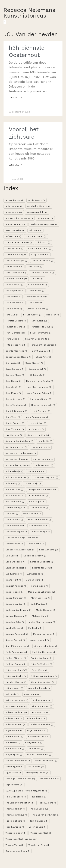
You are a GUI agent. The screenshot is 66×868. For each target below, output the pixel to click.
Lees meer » (15, 98)
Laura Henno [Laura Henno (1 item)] (36, 544)
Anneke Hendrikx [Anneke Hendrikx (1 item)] (37, 212)
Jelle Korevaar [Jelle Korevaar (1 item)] (44, 465)
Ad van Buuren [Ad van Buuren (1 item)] (14, 200)
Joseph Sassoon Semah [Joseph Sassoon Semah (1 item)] (42, 489)
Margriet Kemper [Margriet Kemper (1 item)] (16, 586)
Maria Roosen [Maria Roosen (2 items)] (14, 592)
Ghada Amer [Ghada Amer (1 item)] (43, 357)
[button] (5, 22)
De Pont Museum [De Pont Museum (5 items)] (16, 279)
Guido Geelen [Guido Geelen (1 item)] (34, 363)
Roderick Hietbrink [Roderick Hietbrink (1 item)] (42, 724)
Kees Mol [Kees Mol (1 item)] (12, 514)
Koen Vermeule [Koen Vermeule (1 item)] (15, 526)
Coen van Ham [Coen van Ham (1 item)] (14, 248)
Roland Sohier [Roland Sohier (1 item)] (14, 737)
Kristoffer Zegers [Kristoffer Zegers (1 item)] (16, 532)
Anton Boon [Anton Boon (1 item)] (45, 218)
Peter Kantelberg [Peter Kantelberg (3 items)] (16, 670)
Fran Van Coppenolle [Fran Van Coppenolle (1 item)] (38, 339)
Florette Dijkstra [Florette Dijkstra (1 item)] (16, 321)
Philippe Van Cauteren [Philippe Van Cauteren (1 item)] (44, 676)
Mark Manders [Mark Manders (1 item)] (39, 604)
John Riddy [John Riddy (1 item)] (13, 483)
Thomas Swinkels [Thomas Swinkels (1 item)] (16, 815)
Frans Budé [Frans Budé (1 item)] (13, 339)
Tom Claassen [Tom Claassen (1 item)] (39, 821)
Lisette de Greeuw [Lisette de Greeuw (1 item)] (35, 556)
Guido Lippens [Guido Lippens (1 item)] (15, 369)
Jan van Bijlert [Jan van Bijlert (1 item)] (41, 447)
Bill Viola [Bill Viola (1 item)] (35, 230)
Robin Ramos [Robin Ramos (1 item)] (40, 712)
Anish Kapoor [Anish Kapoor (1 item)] (14, 206)
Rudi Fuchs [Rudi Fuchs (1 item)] (36, 749)
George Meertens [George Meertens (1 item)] (16, 351)
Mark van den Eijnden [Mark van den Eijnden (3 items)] (18, 610)
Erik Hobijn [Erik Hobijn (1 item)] (35, 303)
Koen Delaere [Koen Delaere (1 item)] (14, 520)
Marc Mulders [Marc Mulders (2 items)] (35, 580)
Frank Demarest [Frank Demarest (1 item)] (15, 333)
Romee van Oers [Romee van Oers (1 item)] (38, 737)
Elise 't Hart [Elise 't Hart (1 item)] (13, 297)
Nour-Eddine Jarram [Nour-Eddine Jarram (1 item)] (17, 646)
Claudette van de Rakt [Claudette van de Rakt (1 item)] (19, 242)
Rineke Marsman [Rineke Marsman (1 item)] (42, 706)
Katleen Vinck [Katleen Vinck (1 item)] (39, 508)
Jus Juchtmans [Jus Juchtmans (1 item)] (15, 502)
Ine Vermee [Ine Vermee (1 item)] (36, 429)
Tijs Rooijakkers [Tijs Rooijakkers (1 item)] (15, 821)
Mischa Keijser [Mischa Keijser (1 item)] (14, 628)
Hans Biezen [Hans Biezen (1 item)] (13, 381)
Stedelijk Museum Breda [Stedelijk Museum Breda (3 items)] (20, 779)
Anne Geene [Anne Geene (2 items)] (14, 212)
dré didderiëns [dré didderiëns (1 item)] (37, 285)
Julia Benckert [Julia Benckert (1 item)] (15, 495)
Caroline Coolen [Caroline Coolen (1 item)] (36, 236)
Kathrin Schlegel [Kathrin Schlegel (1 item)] (15, 508)
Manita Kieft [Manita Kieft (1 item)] (13, 580)
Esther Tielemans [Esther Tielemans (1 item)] (37, 309)
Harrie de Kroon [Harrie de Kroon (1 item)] (15, 399)
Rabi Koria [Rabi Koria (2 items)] (12, 694)
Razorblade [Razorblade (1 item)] (32, 694)
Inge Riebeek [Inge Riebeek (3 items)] (14, 435)
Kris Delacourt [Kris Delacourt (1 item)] (38, 526)
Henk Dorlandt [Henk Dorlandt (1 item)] (41, 411)
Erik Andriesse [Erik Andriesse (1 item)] (15, 303)
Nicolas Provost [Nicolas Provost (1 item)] (15, 640)
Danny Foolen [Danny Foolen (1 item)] (14, 267)
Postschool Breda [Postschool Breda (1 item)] (39, 688)
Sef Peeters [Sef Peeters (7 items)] (36, 767)
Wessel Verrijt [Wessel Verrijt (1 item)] (14, 845)
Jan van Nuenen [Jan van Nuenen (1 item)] (43, 459)
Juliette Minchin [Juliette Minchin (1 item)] (38, 495)
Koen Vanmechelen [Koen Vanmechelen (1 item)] (39, 520)
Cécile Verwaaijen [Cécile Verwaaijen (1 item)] (16, 261)
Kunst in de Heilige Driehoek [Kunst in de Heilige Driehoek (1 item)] (22, 538)
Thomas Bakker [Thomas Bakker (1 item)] (15, 809)
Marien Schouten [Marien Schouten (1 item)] (16, 598)
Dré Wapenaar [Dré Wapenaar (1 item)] (15, 291)
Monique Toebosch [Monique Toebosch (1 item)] (17, 634)
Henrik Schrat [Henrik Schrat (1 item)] (38, 423)
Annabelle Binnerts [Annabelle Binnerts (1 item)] (39, 206)
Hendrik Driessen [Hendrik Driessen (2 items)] (16, 411)
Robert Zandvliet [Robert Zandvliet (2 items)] (16, 712)
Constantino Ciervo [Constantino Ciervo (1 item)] (40, 248)
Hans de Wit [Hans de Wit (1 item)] (13, 387)
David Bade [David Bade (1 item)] (35, 267)
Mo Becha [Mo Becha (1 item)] (35, 628)
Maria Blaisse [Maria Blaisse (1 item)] (39, 586)
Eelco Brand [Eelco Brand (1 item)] (36, 291)
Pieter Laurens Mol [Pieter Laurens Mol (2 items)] (43, 682)
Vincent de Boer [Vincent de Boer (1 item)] (15, 833)
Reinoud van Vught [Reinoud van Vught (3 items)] (17, 700)
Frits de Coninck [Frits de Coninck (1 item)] (15, 345)
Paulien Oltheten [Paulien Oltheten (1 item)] (16, 658)
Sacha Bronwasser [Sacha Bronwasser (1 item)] (46, 761)
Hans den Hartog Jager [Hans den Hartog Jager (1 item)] (40, 381)
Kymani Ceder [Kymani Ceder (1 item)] (14, 544)
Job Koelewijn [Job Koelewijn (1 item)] (14, 471)
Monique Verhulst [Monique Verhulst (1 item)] (44, 634)
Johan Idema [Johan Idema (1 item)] (36, 471)
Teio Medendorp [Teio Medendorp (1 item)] (16, 797)
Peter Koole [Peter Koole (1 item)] (40, 670)
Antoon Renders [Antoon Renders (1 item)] (15, 224)
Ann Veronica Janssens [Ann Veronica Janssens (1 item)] (19, 218)
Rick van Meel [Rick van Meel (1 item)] (42, 700)
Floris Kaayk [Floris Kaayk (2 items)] (39, 321)
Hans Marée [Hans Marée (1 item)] (13, 393)
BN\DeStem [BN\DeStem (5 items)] (13, 236)
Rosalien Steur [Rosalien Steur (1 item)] (15, 749)
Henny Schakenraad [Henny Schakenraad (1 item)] (37, 417)
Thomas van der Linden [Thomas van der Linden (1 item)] (45, 815)
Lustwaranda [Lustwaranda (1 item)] (35, 574)
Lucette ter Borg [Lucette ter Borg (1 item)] (42, 568)
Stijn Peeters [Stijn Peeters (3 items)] (14, 785)
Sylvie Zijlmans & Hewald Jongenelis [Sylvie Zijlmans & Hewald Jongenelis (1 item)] (26, 791)
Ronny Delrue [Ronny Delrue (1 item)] (34, 743)
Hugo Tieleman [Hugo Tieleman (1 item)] (15, 429)
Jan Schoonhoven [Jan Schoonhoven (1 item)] (16, 447)
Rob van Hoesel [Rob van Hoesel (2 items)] (15, 724)
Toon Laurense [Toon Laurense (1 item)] (15, 827)
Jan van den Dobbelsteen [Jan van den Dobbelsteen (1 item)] (21, 453)
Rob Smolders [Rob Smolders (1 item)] (36, 718)
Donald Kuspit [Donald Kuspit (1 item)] (14, 285)
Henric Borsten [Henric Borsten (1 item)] (15, 423)
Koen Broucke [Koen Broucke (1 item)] (32, 514)
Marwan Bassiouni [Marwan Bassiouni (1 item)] (16, 616)
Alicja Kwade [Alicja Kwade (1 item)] (37, 200)
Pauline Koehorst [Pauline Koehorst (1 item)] (41, 658)
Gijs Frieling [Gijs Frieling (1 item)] (13, 363)
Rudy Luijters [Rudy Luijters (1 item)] (14, 755)
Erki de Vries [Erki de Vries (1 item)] (14, 309)
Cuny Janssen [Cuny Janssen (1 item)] (40, 254)
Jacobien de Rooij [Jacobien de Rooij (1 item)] (38, 435)
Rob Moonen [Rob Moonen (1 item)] (14, 718)
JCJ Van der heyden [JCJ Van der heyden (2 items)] (18, 465)
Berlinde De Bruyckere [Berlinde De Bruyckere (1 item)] (44, 224)
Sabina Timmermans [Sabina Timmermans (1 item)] (39, 755)
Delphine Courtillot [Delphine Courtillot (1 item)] (42, 273)
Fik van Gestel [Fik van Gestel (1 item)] (32, 315)
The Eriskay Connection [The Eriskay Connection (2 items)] (19, 803)
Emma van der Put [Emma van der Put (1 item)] (36, 297)
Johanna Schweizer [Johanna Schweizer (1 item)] (17, 477)
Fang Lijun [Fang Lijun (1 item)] (12, 315)
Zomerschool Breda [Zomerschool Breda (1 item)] (18, 851)
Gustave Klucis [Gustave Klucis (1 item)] (15, 375)
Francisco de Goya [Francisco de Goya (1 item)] (42, 327)
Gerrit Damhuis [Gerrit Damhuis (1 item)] (41, 351)
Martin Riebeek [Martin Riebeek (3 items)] (46, 610)
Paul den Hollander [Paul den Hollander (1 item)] (44, 652)
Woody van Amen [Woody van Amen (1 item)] (39, 845)
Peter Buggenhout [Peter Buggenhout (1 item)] (41, 664)
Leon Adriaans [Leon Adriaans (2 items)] (48, 550)
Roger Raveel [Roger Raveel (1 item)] (14, 730)
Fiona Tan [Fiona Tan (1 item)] (52, 315)
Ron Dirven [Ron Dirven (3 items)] (13, 743)
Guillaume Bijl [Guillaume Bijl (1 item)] (37, 369)
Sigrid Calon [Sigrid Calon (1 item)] (13, 773)
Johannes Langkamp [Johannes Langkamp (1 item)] (46, 477)
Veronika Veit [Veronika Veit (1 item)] (37, 827)
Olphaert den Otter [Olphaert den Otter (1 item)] (46, 646)
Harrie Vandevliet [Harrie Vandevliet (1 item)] (16, 405)
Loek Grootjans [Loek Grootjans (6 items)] (15, 562)
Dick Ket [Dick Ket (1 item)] (37, 279)
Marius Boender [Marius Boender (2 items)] (15, 604)
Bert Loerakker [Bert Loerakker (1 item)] (15, 230)
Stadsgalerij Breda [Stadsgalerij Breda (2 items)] (37, 773)
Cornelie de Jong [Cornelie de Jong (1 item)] (16, 254)
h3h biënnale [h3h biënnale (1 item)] (37, 375)
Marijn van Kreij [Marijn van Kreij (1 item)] (40, 598)
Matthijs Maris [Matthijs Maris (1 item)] (41, 616)
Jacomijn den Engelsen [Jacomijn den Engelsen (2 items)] (19, 441)
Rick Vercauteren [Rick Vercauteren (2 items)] (16, 706)
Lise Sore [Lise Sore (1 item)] (12, 556)
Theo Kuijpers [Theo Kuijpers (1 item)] (47, 803)
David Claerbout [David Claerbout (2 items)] (16, 273)
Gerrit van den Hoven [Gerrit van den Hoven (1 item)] (18, 357)
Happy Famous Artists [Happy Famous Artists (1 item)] (39, 393)
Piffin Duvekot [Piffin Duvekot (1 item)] (14, 688)
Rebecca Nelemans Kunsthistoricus (29, 13)
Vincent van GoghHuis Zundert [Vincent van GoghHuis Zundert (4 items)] (23, 839)
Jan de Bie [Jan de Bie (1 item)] (45, 441)
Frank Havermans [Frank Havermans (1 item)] (41, 333)
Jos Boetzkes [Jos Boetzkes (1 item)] (14, 489)
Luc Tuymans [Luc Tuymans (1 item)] (14, 574)
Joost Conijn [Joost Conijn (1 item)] (33, 483)
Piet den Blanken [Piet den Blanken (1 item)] (16, 682)
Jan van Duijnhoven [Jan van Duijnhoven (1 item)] (17, 459)
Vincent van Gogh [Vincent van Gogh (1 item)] (41, 833)
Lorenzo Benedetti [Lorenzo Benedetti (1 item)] (42, 562)
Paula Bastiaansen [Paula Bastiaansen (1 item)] (16, 652)
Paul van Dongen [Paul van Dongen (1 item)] (15, 664)
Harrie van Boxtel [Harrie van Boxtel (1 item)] (41, 399)
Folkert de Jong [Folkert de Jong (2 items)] (15, 327)
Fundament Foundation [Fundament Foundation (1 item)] (44, 345)
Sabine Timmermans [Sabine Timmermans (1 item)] (18, 761)
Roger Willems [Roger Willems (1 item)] (36, 730)
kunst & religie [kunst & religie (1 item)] (41, 532)
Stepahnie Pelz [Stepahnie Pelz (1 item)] (49, 779)
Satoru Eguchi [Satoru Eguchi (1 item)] (14, 767)
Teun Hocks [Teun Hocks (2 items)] (38, 797)
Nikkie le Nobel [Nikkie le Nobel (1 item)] (39, 640)
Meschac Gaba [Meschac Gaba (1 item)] (15, 622)
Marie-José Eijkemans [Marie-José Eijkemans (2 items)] (42, 592)
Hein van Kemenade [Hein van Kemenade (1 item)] (43, 405)
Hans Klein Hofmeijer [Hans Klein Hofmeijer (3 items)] (39, 387)
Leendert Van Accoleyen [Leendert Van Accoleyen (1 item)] (20, 550)
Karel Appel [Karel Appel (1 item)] (37, 502)
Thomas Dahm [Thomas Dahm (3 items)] (39, 809)
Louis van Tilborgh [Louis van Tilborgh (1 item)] (16, 568)
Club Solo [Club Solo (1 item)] (43, 242)
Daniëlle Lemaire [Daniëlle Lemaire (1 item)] (43, 261)
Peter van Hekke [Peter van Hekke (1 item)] (16, 676)
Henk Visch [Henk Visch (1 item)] (13, 417)
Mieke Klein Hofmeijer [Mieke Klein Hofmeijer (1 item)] (42, 622)
